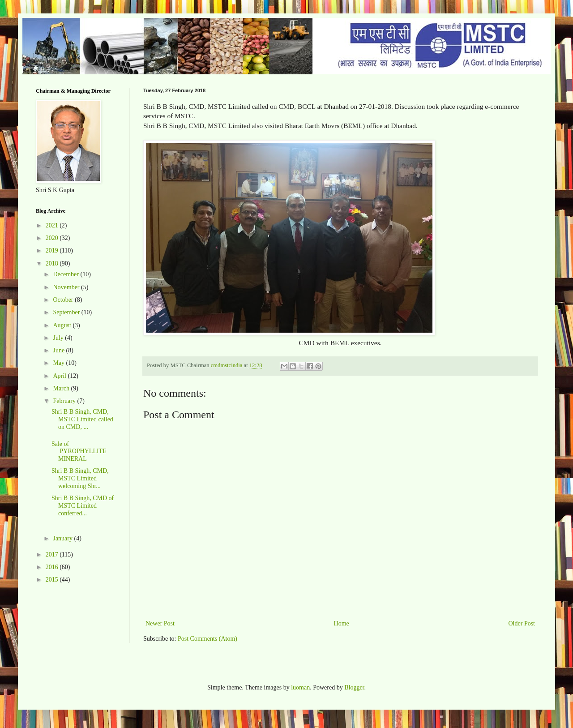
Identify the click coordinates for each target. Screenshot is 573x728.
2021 (53, 225)
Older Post (522, 623)
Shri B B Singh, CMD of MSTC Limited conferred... (83, 506)
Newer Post (160, 623)
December (66, 274)
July (59, 338)
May (59, 363)
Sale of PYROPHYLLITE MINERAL (79, 452)
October (64, 300)
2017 (53, 555)
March (62, 388)
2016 (53, 567)
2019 (53, 251)
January (63, 538)
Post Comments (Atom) (207, 639)
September (67, 312)
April (60, 376)
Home (342, 623)
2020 (53, 238)
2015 (53, 580)
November (67, 287)
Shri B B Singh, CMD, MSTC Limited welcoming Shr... (80, 478)
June (59, 350)
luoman (300, 687)
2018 (53, 263)
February (65, 401)
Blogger (354, 687)
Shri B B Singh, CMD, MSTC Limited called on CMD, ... (82, 419)
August (63, 325)
